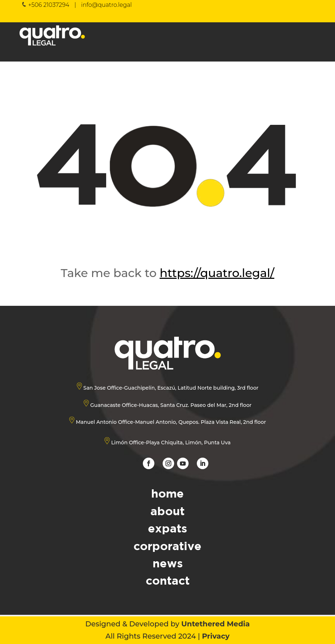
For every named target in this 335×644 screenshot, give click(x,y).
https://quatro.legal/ (217, 273)
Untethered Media (216, 624)
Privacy (216, 636)
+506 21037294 (49, 5)
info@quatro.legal (106, 5)
